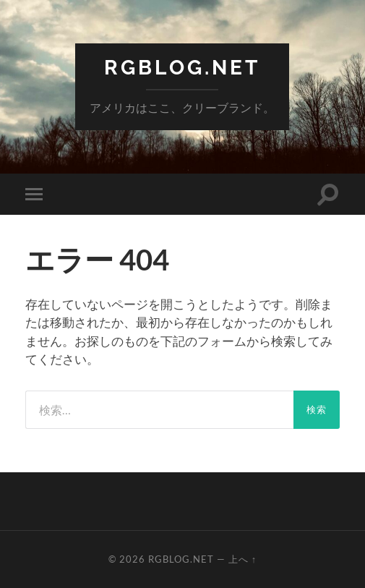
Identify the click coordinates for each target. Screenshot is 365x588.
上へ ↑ (242, 559)
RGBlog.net (182, 68)
